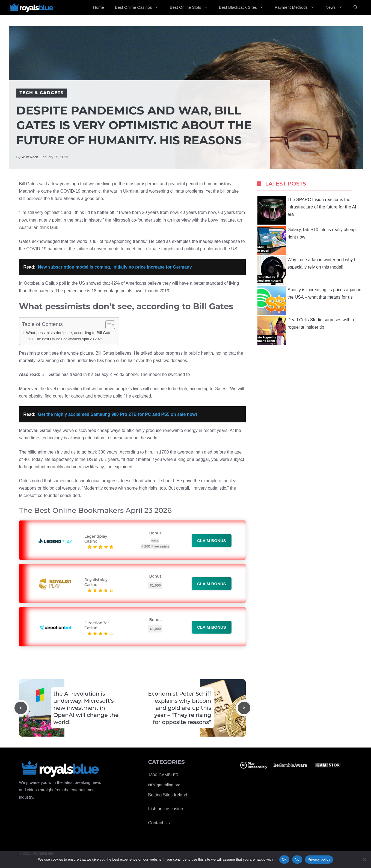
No (297, 859)
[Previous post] (21, 708)
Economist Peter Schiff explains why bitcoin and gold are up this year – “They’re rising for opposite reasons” (179, 708)
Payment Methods (297, 7)
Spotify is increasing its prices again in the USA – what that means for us (309, 300)
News (337, 7)
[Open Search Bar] (356, 7)
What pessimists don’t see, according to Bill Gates (70, 333)
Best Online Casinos (140, 7)
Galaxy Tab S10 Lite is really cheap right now (307, 240)
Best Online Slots (192, 7)
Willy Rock (30, 157)
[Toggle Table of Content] (107, 325)
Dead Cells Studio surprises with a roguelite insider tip (306, 330)
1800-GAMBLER (164, 775)
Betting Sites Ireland (168, 795)
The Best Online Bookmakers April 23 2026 (69, 339)
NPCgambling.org (164, 785)
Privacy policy (319, 859)
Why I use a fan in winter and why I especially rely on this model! (306, 270)
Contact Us (159, 823)
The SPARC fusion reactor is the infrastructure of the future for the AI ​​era (307, 210)
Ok (284, 859)
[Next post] (244, 708)
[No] (364, 860)
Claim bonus (212, 541)
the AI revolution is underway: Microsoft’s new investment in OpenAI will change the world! (86, 708)
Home (99, 7)
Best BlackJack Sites (244, 7)
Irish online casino (166, 809)
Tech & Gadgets (42, 93)
